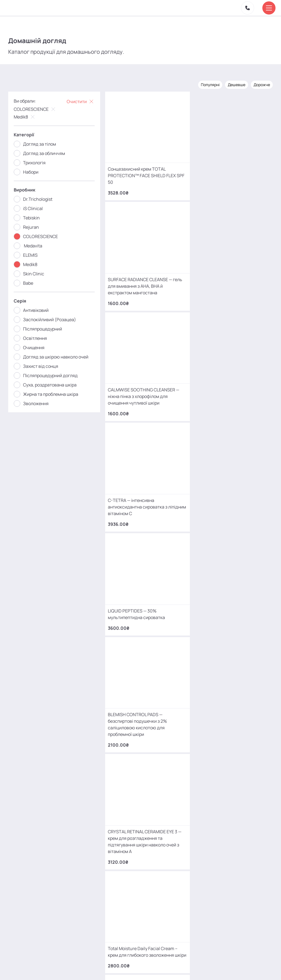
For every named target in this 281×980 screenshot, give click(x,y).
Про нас (103, 964)
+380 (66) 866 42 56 (60, 891)
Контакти (145, 962)
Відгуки (122, 962)
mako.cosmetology (108, 922)
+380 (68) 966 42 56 (60, 805)
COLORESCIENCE (35, 109)
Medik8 (25, 117)
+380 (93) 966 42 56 (60, 848)
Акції (87, 962)
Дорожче (262, 84)
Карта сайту (167, 964)
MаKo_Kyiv (186, 922)
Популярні (210, 84)
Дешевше (237, 84)
